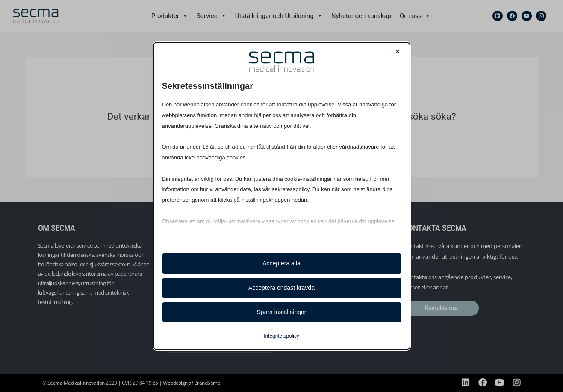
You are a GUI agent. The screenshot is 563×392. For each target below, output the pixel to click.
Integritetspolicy (281, 336)
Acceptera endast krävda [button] (281, 288)
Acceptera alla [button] (281, 263)
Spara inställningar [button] (282, 312)
